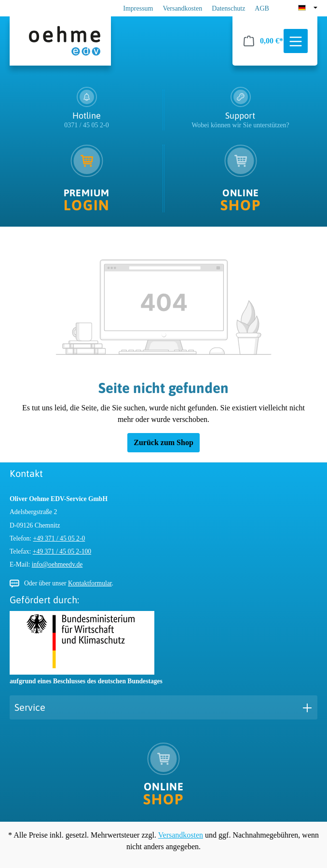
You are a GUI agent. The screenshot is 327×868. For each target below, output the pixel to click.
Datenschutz (228, 8)
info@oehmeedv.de (57, 564)
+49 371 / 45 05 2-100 (62, 551)
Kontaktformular (90, 583)
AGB (262, 8)
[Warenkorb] (263, 41)
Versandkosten (183, 8)
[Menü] (296, 41)
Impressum (138, 8)
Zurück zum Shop (163, 442)
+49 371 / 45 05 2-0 (59, 538)
